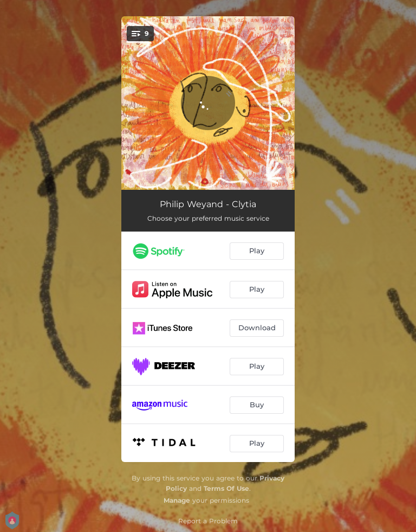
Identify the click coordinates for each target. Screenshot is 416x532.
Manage (177, 500)
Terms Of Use (226, 488)
